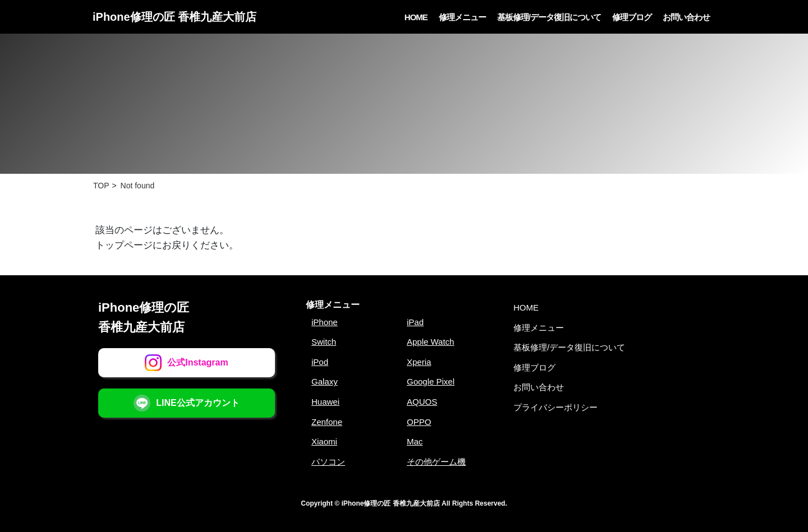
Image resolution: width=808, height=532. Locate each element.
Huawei (325, 402)
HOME (416, 17)
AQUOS (422, 402)
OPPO (419, 422)
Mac (415, 441)
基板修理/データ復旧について (549, 17)
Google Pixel (431, 381)
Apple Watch (431, 342)
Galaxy (325, 381)
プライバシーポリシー (555, 407)
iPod (320, 362)
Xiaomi (324, 441)
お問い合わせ (686, 17)
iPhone (325, 322)
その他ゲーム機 (436, 462)
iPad (415, 322)
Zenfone (327, 422)
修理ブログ (632, 17)
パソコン (328, 462)
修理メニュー (462, 17)
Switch (324, 342)
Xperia (419, 362)
